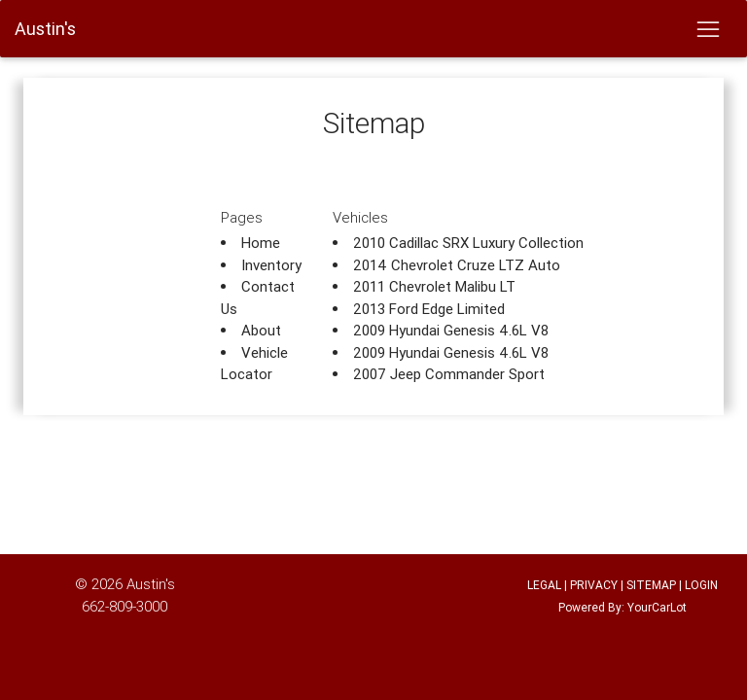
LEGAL (544, 585)
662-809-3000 (124, 606)
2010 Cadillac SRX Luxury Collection (468, 243)
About (261, 330)
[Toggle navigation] (708, 29)
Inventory (271, 265)
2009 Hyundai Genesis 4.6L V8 (451, 330)
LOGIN (701, 585)
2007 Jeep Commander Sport (449, 374)
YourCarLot (657, 607)
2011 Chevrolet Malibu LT (434, 286)
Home (261, 243)
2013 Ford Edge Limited (429, 309)
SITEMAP (651, 585)
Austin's (151, 584)
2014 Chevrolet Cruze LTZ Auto (457, 265)
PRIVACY (594, 585)
